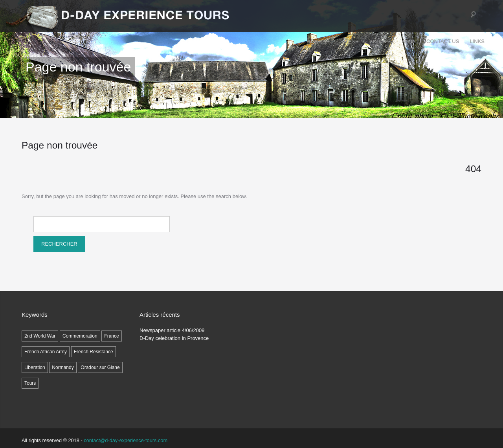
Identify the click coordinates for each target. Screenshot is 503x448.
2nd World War (40, 336)
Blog (409, 41)
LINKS (477, 41)
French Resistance (94, 352)
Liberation (35, 367)
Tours (319, 41)
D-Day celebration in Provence (174, 338)
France (111, 336)
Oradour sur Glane (100, 367)
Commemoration (80, 336)
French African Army (46, 352)
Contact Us (443, 41)
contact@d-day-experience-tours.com (126, 440)
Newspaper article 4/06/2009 (172, 330)
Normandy (63, 367)
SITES (350, 41)
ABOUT (380, 41)
